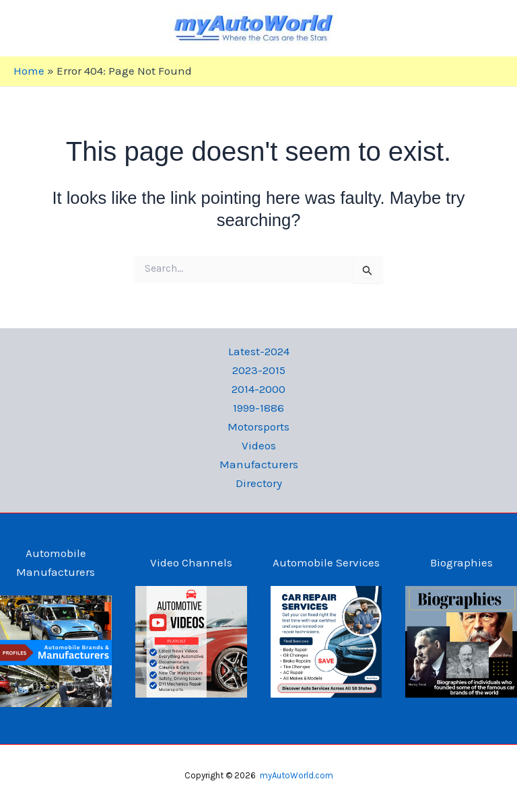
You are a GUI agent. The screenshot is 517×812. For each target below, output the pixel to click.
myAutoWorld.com (297, 775)
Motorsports (258, 427)
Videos (259, 445)
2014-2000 (258, 389)
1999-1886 (258, 408)
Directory (259, 483)
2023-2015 (259, 370)
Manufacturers (259, 464)
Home (29, 71)
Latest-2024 (259, 351)
